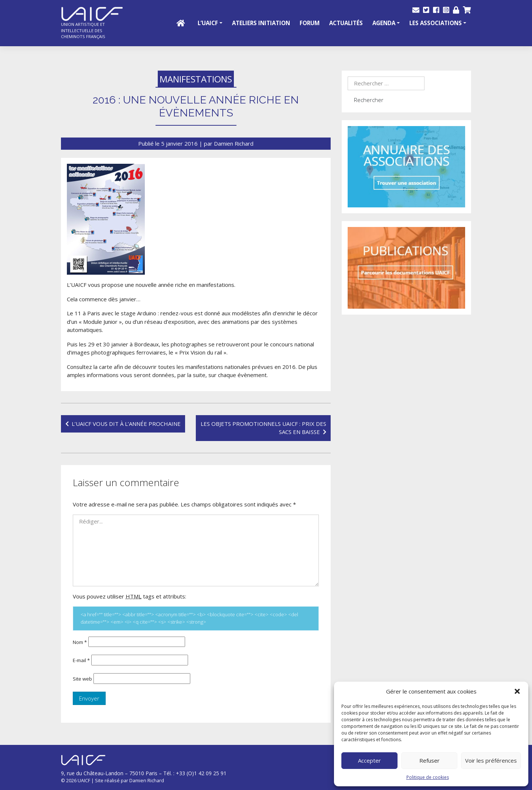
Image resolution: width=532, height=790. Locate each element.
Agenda (384, 23)
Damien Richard (234, 143)
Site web (82, 679)
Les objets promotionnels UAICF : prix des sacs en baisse (263, 428)
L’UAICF (208, 23)
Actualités (346, 23)
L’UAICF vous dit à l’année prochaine (126, 424)
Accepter (369, 760)
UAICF (84, 780)
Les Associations (436, 23)
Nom (80, 642)
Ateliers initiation (261, 23)
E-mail (81, 660)
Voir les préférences (491, 760)
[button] (517, 691)
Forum (310, 23)
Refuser (429, 760)
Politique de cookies (428, 777)
